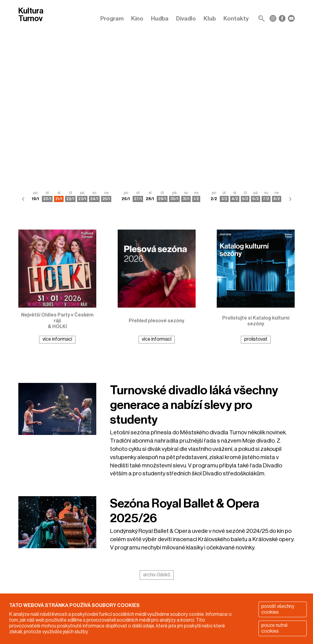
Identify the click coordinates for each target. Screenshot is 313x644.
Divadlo (186, 19)
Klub (210, 19)
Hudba (160, 19)
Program (112, 19)
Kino (137, 19)
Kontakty (236, 19)
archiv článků (157, 575)
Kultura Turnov (31, 15)
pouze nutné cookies (274, 628)
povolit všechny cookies (278, 609)
